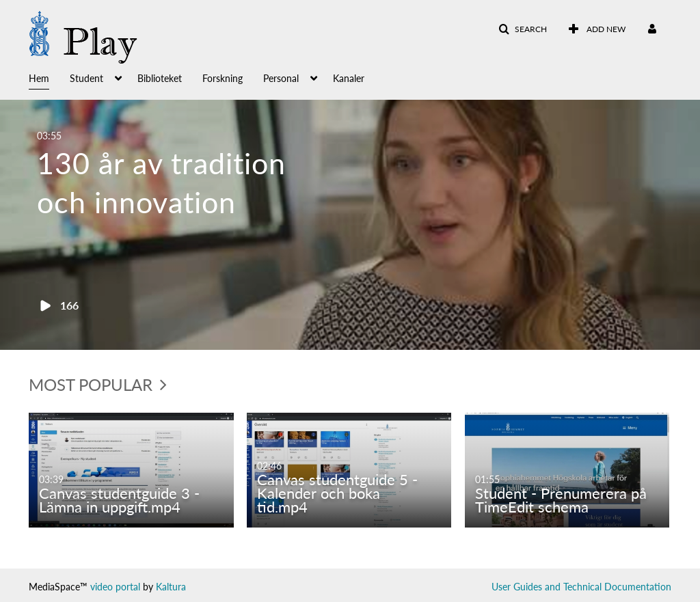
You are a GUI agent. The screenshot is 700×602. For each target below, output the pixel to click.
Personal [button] (281, 78)
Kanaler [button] (349, 78)
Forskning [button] (223, 78)
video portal (115, 587)
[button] (523, 29)
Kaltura (171, 587)
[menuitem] (597, 29)
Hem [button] (39, 78)
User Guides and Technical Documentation (581, 587)
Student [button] (86, 78)
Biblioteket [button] (160, 78)
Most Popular (98, 384)
